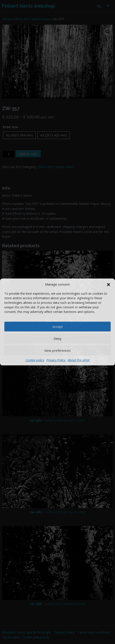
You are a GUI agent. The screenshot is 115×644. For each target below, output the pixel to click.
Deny (57, 338)
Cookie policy (35, 360)
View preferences (57, 350)
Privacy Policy (56, 360)
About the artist (79, 360)
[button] (108, 284)
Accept (58, 327)
